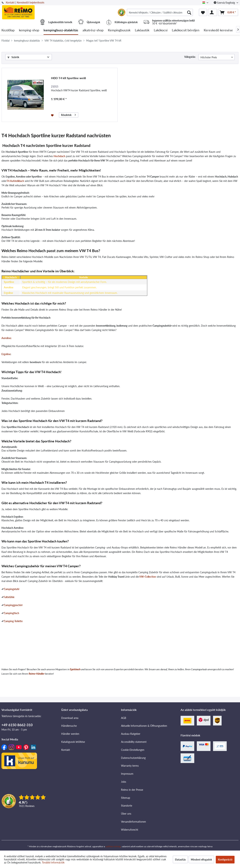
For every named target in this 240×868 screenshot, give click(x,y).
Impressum (127, 774)
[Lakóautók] (142, 30)
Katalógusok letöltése (73, 742)
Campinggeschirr (13, 605)
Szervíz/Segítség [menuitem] (225, 3)
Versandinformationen (133, 822)
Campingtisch (11, 613)
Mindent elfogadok (201, 860)
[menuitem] (160, 12)
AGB (124, 718)
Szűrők (13, 57)
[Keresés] (189, 12)
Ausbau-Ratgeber (131, 734)
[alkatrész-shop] (93, 30)
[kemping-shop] (29, 30)
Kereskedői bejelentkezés (31, 2)
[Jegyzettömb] (203, 12)
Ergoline (6, 354)
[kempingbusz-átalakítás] (61, 30)
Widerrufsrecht (130, 830)
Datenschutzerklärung (133, 758)
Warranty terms (130, 766)
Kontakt (10, 2)
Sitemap (126, 798)
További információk (53, 862)
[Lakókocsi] (161, 30)
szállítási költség (113, 846)
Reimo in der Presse (132, 790)
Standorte (127, 806)
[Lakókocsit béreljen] (186, 30)
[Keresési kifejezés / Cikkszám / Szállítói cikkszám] (160, 12)
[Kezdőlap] (8, 30)
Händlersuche (69, 726)
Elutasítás (180, 860)
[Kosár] (228, 12)
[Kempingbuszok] (119, 30)
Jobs (124, 782)
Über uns (126, 814)
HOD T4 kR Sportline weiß (69, 78)
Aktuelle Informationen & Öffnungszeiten (144, 726)
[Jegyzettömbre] (53, 115)
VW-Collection (148, 577)
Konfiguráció (225, 860)
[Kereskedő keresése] (218, 30)
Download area (70, 718)
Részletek (68, 114)
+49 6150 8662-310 (17, 725)
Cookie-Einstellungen (133, 750)
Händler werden (70, 734)
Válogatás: (190, 57)
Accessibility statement (134, 742)
